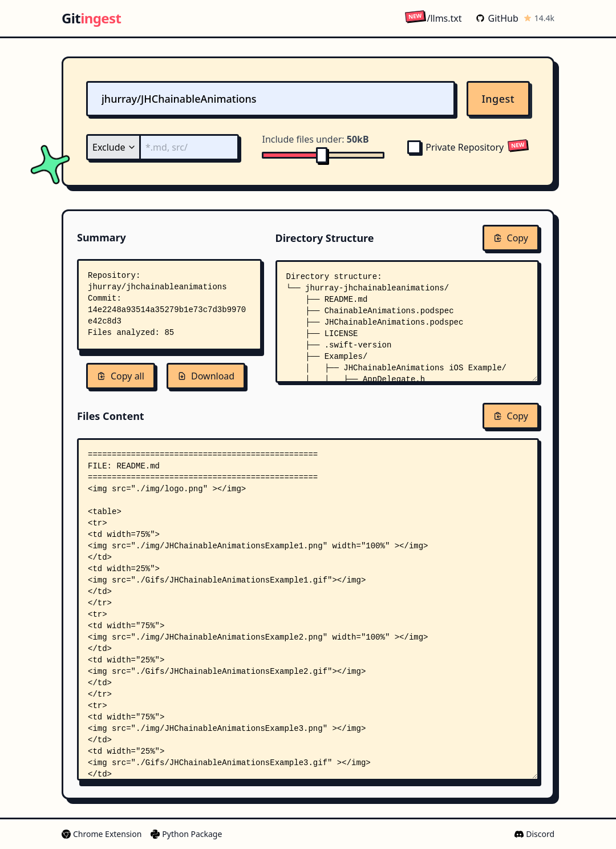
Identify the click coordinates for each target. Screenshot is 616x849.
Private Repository (455, 147)
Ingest (499, 99)
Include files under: (315, 139)
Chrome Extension (102, 834)
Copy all (121, 376)
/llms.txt (433, 18)
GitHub (497, 18)
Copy (511, 238)
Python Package (186, 834)
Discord (534, 834)
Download (206, 376)
